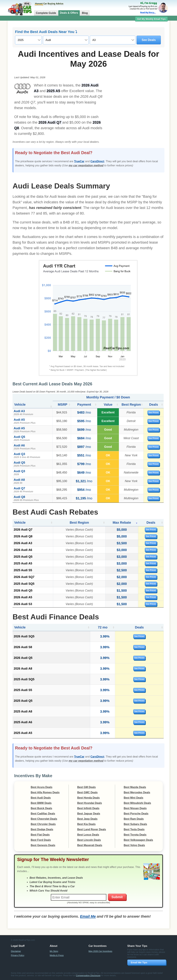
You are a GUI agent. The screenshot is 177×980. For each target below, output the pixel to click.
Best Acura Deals (42, 787)
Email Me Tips (139, 962)
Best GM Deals (87, 787)
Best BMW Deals (41, 803)
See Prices (154, 413)
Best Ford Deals (41, 840)
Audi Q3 (19, 454)
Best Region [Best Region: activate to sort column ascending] (131, 405)
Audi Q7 (19, 488)
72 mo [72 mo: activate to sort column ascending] (102, 627)
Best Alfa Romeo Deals (45, 792)
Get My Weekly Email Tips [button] (151, 19)
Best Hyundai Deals (90, 803)
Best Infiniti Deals (88, 808)
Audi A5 (19, 420)
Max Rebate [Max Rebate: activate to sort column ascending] (122, 523)
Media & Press (57, 955)
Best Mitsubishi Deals (137, 803)
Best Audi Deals (41, 798)
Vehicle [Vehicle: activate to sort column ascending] (20, 405)
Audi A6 (19, 445)
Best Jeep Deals (87, 819)
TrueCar (79, 161)
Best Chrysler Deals (43, 824)
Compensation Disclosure (88, 975)
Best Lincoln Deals (89, 840)
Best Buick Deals (41, 808)
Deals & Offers (69, 13)
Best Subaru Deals (135, 824)
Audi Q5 (19, 437)
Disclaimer (16, 951)
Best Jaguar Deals (89, 814)
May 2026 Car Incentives (100, 951)
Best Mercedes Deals (137, 792)
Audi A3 (19, 411)
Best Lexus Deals (88, 835)
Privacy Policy (18, 955)
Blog (85, 13)
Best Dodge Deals (42, 829)
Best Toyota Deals (135, 835)
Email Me (88, 916)
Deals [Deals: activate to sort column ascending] (154, 405)
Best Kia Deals (86, 824)
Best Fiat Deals (40, 835)
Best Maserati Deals (90, 845)
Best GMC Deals (88, 792)
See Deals (149, 40)
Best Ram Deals (134, 819)
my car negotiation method (86, 165)
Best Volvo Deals (134, 845)
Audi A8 (19, 480)
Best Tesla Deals (134, 829)
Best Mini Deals (133, 798)
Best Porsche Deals (136, 814)
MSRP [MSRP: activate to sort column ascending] (62, 405)
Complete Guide (46, 13)
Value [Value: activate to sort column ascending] (107, 405)
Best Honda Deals (88, 798)
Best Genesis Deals (43, 845)
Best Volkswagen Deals (138, 840)
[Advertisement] (135, 105)
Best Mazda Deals (135, 787)
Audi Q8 (19, 497)
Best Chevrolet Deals (44, 819)
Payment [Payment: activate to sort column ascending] (83, 405)
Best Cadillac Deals (43, 814)
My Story (54, 951)
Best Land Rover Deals (92, 829)
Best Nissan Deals (135, 808)
